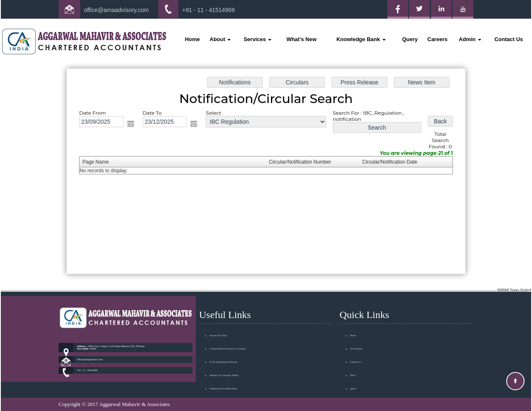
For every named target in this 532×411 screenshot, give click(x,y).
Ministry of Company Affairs (224, 363)
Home (192, 39)
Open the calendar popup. (134, 125)
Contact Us (509, 39)
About (220, 39)
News (353, 363)
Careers (437, 39)
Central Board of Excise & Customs (228, 337)
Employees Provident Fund (223, 377)
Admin (470, 39)
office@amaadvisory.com (116, 10)
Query (410, 39)
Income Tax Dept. (218, 323)
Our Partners (356, 337)
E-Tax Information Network (224, 350)
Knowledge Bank (361, 39)
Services (257, 39)
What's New (301, 39)
